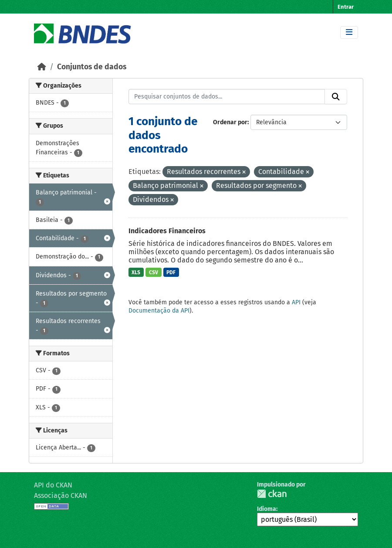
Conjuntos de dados (92, 67)
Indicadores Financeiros (167, 231)
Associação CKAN (61, 495)
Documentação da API (159, 311)
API (296, 302)
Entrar (346, 7)
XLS (136, 272)
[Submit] (336, 97)
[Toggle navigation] (349, 32)
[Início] (42, 67)
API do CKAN (53, 485)
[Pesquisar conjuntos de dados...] (227, 97)
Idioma (267, 509)
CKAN (272, 494)
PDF (171, 272)
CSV (154, 272)
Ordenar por (230, 122)
